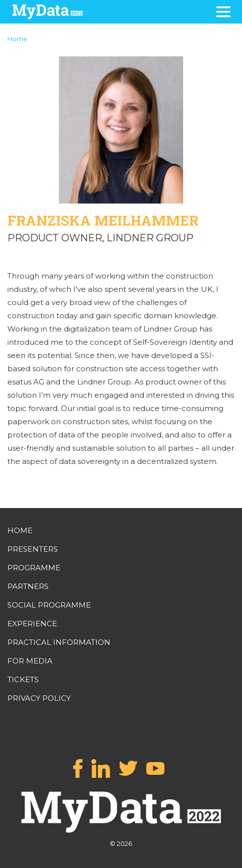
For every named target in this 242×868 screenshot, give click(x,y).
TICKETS (23, 679)
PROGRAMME (34, 568)
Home (17, 39)
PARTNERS (28, 586)
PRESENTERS (33, 549)
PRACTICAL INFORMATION (59, 642)
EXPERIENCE (32, 624)
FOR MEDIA (30, 661)
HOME (20, 530)
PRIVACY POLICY (39, 698)
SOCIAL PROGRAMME (49, 605)
